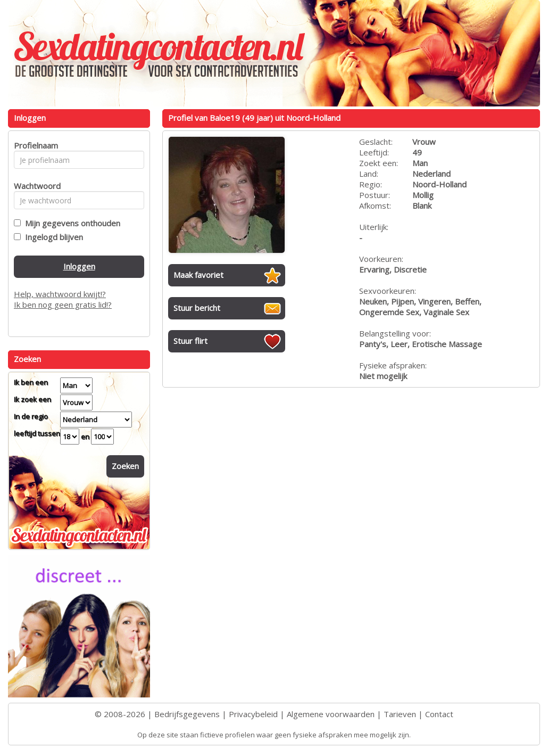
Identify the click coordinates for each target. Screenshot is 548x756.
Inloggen (79, 266)
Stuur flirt (190, 341)
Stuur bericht (197, 308)
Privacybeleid (253, 714)
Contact (439, 714)
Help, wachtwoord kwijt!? (60, 294)
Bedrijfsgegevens (187, 714)
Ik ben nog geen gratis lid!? (63, 305)
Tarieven (400, 714)
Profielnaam (34, 145)
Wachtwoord (34, 186)
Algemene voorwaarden (331, 714)
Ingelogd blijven (52, 237)
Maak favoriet (198, 275)
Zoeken (125, 466)
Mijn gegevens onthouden (70, 223)
